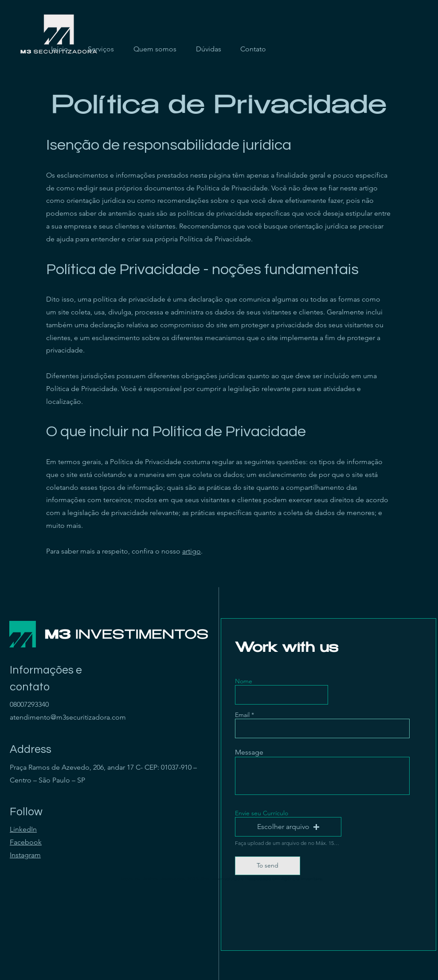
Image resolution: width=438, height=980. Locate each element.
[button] (288, 827)
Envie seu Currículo (262, 813)
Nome (244, 681)
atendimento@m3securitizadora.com (68, 717)
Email (242, 715)
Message (249, 752)
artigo (192, 551)
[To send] (268, 866)
